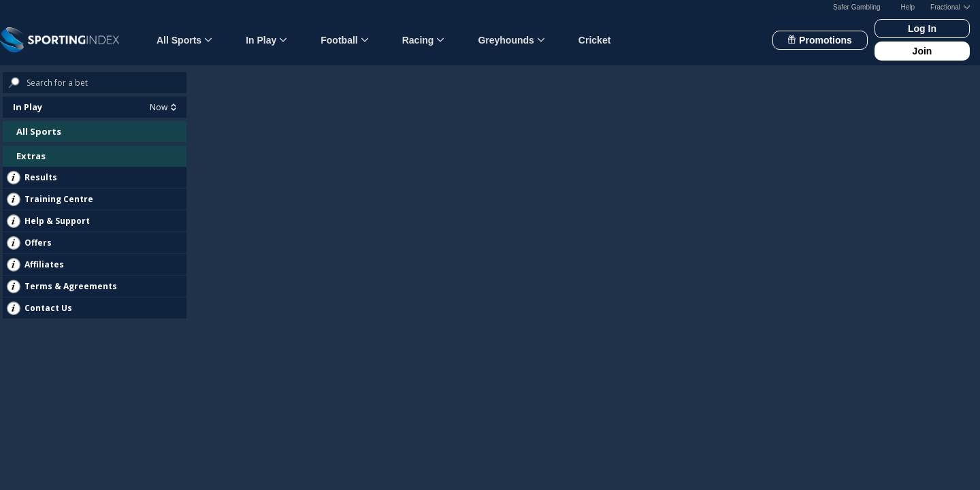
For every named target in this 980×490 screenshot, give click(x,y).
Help (908, 7)
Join (922, 51)
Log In (922, 29)
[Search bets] (107, 83)
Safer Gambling (856, 7)
